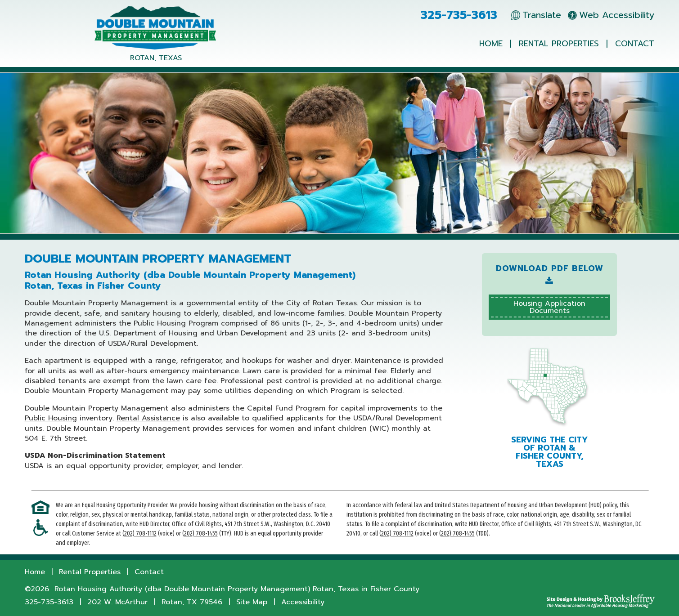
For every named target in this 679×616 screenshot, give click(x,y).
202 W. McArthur (117, 602)
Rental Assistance (148, 418)
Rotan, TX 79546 (192, 602)
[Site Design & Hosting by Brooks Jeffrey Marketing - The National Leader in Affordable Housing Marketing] (601, 601)
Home (491, 44)
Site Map (252, 602)
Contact (635, 44)
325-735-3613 (459, 15)
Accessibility (303, 602)
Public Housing (51, 418)
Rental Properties (559, 44)
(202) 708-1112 (139, 533)
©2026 (37, 589)
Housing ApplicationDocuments (549, 307)
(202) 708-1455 (200, 533)
